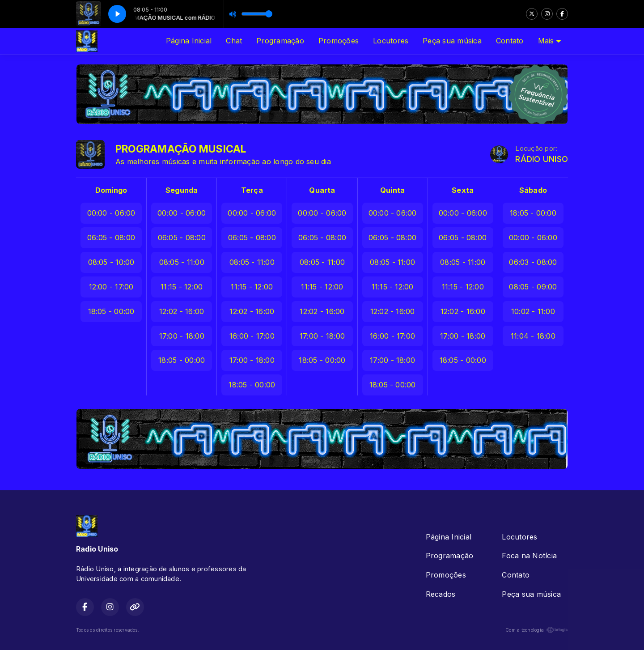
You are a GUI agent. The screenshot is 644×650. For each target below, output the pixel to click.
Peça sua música (452, 41)
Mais (549, 41)
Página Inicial (189, 41)
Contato (510, 41)
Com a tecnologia (537, 630)
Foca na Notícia (529, 556)
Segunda (182, 190)
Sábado (533, 190)
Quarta (322, 190)
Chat (234, 41)
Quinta (392, 190)
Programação (280, 41)
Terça (252, 190)
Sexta (463, 190)
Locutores (391, 41)
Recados (441, 594)
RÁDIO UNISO (542, 159)
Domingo (111, 190)
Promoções (339, 41)
